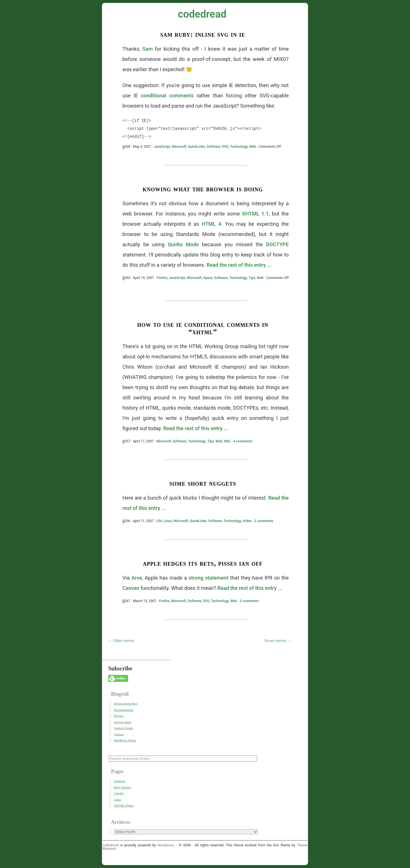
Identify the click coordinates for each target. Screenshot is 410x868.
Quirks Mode (183, 244)
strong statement (208, 578)
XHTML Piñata (124, 805)
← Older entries (121, 641)
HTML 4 (211, 224)
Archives (120, 781)
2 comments (264, 521)
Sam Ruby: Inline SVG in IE (203, 34)
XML (227, 441)
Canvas (131, 588)
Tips (252, 278)
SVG (225, 147)
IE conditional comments (164, 96)
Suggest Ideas (123, 722)
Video (247, 521)
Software (213, 147)
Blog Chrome (122, 787)
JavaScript (162, 147)
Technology (239, 147)
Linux (168, 521)
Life (159, 521)
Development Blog (126, 703)
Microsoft (179, 147)
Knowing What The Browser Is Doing (203, 189)
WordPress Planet (125, 740)
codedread (202, 14)
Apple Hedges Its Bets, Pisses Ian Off (203, 563)
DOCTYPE (277, 244)
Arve (137, 578)
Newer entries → (278, 641)
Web (253, 147)
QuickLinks (196, 147)
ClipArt (119, 793)
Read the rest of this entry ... (239, 265)
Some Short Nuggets (203, 483)
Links (117, 799)
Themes (119, 734)
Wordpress (166, 845)
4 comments (243, 441)
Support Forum (123, 728)
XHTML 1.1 (255, 214)
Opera (208, 278)
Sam (147, 49)
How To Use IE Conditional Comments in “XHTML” (203, 328)
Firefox (162, 278)
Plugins (119, 716)
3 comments (249, 601)
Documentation (124, 710)
